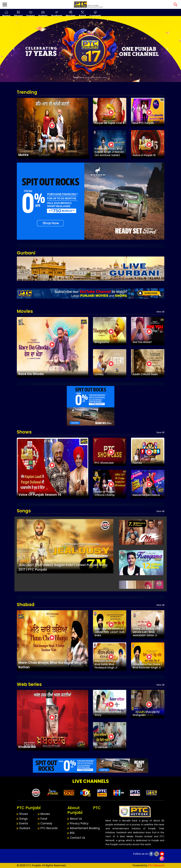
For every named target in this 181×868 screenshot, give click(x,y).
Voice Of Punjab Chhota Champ (105, 493)
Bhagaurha (102, 342)
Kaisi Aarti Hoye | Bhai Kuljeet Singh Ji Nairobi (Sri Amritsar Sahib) (109, 152)
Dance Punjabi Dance (146, 495)
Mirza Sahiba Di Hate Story (108, 713)
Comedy (95, 16)
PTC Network (156, 865)
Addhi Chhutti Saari (145, 374)
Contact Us (77, 838)
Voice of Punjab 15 (144, 155)
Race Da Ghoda (31, 374)
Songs (31, 16)
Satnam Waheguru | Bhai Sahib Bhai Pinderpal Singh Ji (107, 664)
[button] (14, 49)
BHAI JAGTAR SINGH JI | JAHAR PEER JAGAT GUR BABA (110, 632)
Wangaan (139, 715)
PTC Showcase (104, 463)
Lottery (99, 374)
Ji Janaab (101, 747)
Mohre (23, 155)
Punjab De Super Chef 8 (109, 123)
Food (82, 16)
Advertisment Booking (85, 828)
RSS (72, 833)
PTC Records (49, 828)
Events (43, 16)
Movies (71, 16)
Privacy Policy (79, 823)
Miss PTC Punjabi (143, 123)
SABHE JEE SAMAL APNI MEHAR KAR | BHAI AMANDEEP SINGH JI (147, 632)
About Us (76, 819)
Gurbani (57, 16)
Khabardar (27, 747)
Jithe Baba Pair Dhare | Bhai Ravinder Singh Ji (147, 666)
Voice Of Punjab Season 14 (40, 495)
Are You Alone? (142, 342)
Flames (137, 463)
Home (6, 16)
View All (160, 312)
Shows (18, 16)
